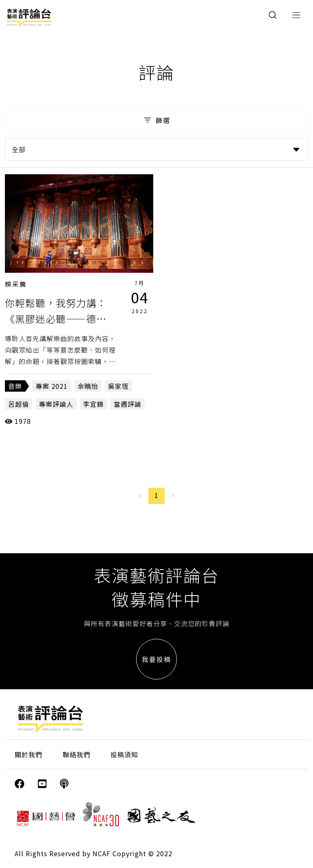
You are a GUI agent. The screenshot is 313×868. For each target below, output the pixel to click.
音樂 (15, 386)
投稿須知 (124, 754)
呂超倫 (19, 404)
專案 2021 (52, 386)
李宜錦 (94, 404)
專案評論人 (56, 404)
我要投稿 (156, 659)
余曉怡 (88, 386)
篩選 (156, 120)
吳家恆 (118, 386)
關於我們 (29, 754)
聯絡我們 (77, 754)
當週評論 (128, 404)
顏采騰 (16, 284)
